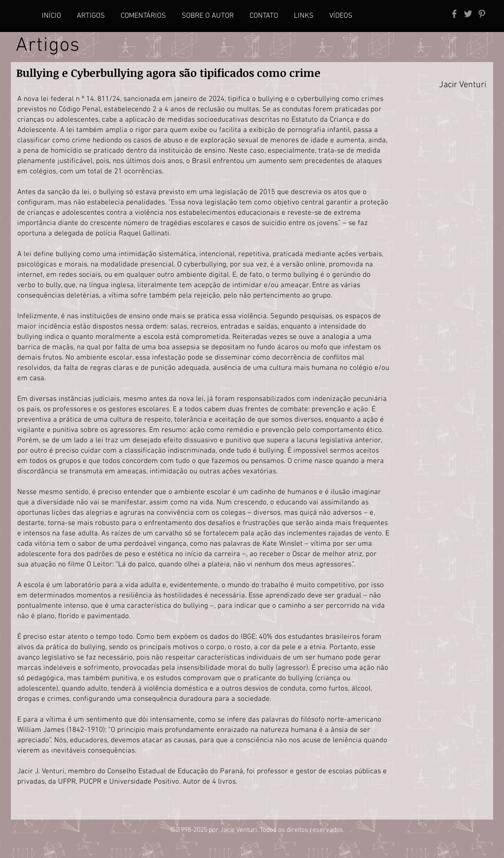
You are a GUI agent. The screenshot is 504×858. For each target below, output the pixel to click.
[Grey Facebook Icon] (454, 14)
